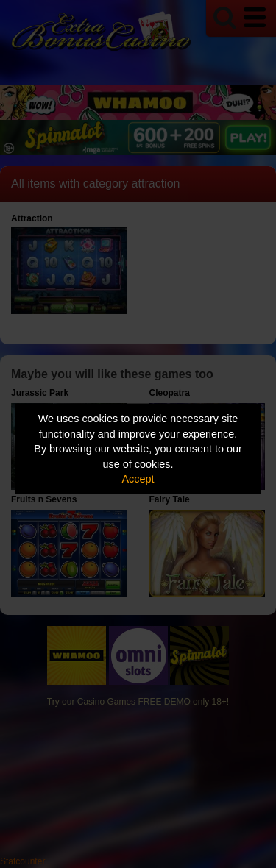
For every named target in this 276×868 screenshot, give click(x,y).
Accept (138, 479)
